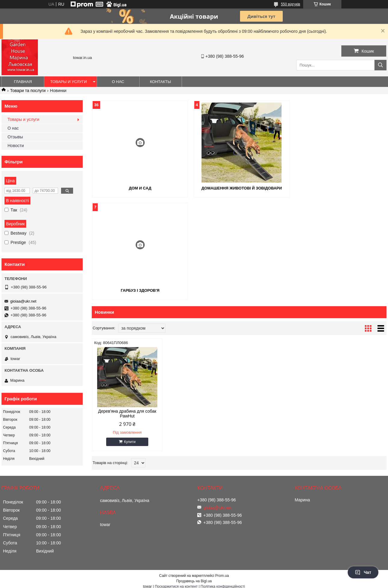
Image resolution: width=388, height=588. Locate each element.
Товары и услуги (69, 82)
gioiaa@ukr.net (23, 301)
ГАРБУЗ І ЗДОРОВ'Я (339, 188)
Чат (363, 572)
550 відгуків (291, 4)
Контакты (160, 82)
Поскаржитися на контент (176, 582)
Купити (129, 340)
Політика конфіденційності (223, 582)
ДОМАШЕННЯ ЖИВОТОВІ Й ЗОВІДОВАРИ (239, 188)
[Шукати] (380, 65)
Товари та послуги (28, 91)
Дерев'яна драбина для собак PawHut (127, 311)
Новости (16, 146)
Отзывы (15, 137)
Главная (23, 82)
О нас (118, 82)
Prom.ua (222, 571)
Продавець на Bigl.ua (194, 577)
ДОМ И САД (139, 188)
